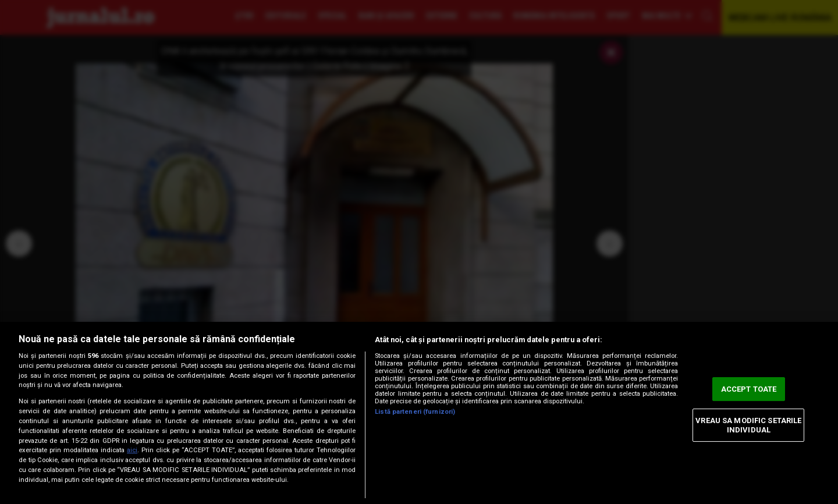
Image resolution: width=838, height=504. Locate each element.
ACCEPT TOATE (749, 389)
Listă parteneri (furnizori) (415, 412)
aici (132, 450)
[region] (419, 413)
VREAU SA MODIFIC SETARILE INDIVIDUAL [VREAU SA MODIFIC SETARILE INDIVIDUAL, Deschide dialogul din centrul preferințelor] (748, 425)
